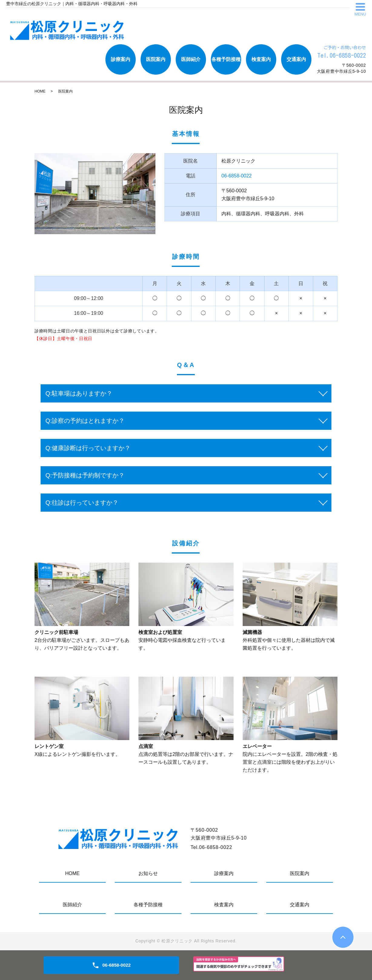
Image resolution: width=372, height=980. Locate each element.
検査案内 (261, 59)
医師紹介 (191, 59)
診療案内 (121, 59)
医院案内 (156, 59)
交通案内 (296, 59)
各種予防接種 (226, 59)
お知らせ (148, 873)
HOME (40, 91)
